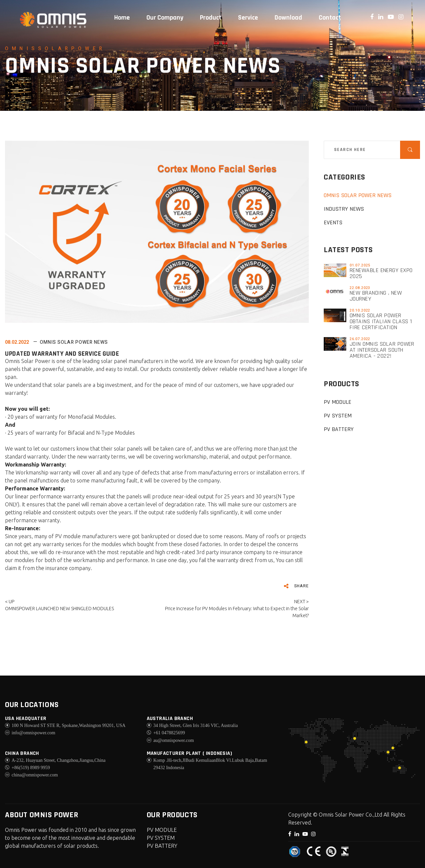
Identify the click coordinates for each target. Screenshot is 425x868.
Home (122, 18)
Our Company (165, 18)
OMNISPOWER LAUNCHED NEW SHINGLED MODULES (59, 609)
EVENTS (333, 222)
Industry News (344, 209)
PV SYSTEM (338, 416)
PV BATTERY (339, 429)
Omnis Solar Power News (74, 342)
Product (211, 18)
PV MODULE (338, 402)
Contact (330, 18)
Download (288, 18)
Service (248, 18)
